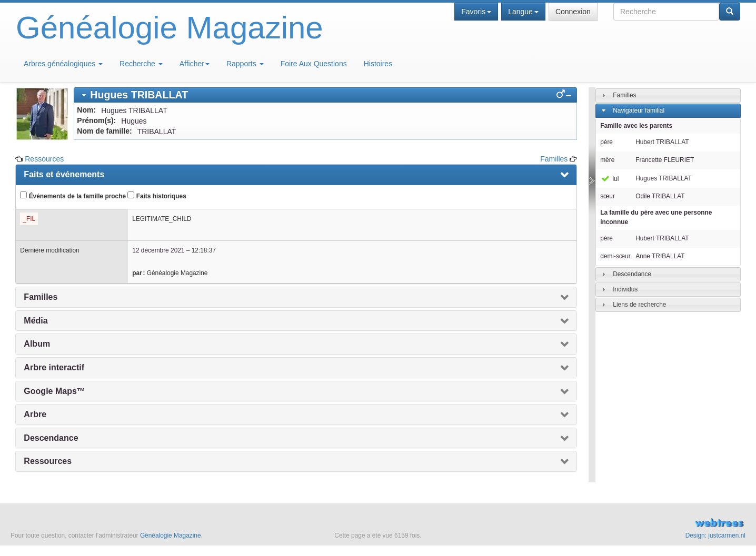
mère (607, 160)
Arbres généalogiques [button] (63, 64)
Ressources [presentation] (48, 461)
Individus (625, 289)
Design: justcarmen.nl (715, 535)
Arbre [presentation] (35, 414)
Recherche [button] (141, 64)
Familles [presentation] (41, 297)
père (606, 142)
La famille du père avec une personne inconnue (656, 217)
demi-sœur (615, 256)
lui (609, 179)
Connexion (573, 12)
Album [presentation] (37, 344)
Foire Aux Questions (314, 64)
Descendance (632, 274)
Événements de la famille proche (73, 196)
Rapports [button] (245, 64)
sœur (608, 196)
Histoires (378, 64)
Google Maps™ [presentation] (54, 391)
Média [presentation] (36, 321)
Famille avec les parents (636, 126)
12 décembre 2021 (158, 250)
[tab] (325, 95)
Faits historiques (157, 196)
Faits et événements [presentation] (64, 174)
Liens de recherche (639, 305)
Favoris (476, 12)
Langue (523, 12)
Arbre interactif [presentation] (54, 367)
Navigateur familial (639, 110)
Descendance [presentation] (51, 438)
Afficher (195, 64)
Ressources (44, 159)
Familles (554, 159)
